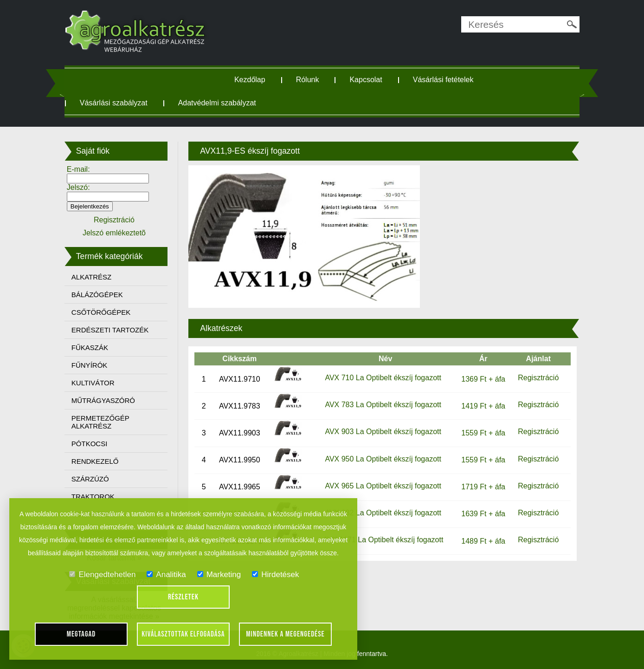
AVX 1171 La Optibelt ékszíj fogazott (383, 540)
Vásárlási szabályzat (114, 103)
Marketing (219, 575)
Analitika (166, 575)
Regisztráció (538, 378)
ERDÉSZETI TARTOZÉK (110, 330)
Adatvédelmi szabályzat (217, 103)
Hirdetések (275, 575)
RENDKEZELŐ (95, 461)
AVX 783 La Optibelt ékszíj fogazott (383, 405)
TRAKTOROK (93, 497)
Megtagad (81, 634)
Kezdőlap (250, 80)
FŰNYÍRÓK (90, 365)
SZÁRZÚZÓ (90, 479)
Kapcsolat (366, 80)
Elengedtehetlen (102, 575)
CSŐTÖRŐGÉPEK (101, 312)
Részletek (183, 597)
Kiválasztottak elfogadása (183, 634)
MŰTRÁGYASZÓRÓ (103, 400)
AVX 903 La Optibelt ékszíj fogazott (383, 432)
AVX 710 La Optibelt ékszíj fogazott (383, 378)
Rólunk (308, 80)
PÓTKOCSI (90, 444)
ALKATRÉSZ (91, 277)
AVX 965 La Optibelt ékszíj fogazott (383, 486)
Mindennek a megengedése (285, 634)
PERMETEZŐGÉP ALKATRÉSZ (100, 422)
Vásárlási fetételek (443, 80)
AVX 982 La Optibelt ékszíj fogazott (383, 513)
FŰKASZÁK (90, 347)
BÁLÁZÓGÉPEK (97, 295)
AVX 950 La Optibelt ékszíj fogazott (383, 459)
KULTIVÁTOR (93, 383)
